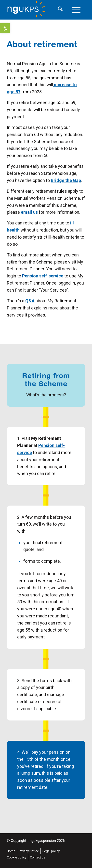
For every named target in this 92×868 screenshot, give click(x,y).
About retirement (42, 44)
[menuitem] (60, 10)
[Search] (60, 10)
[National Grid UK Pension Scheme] (38, 10)
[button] (5, 28)
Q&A (30, 301)
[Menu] (76, 10)
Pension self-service (43, 276)
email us (29, 212)
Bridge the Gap (66, 180)
